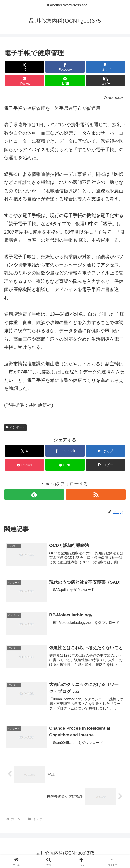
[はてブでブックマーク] (105, 67)
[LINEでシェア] (65, 81)
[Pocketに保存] (24, 81)
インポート (15, 427)
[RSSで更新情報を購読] (96, 495)
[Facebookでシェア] (65, 67)
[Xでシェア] (24, 67)
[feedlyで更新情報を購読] (34, 495)
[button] (105, 81)
